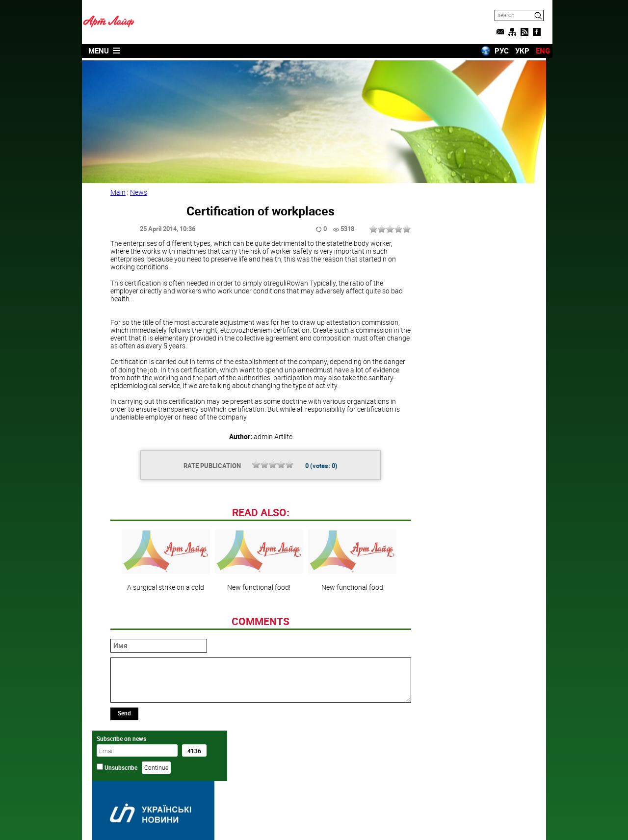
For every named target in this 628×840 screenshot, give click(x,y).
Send (125, 777)
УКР (516, 51)
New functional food (350, 625)
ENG (536, 51)
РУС (495, 51)
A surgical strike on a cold (164, 625)
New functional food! (257, 625)
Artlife (289, 822)
